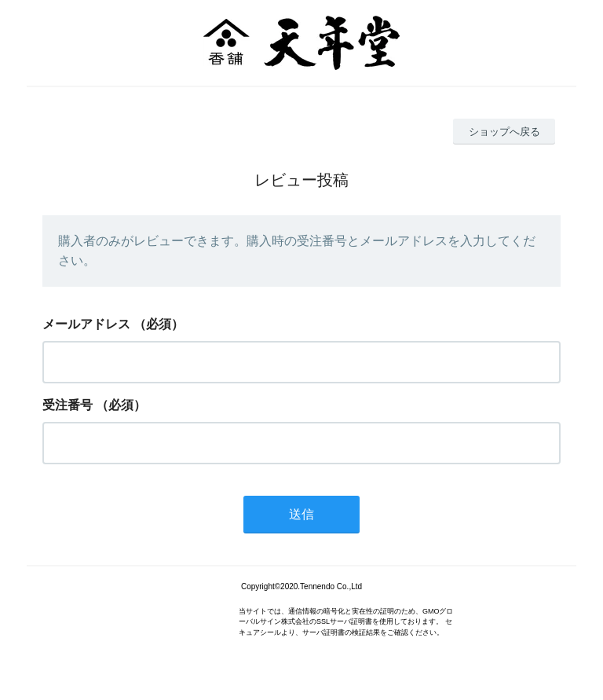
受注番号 (68, 405)
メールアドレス (86, 324)
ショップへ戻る (504, 132)
